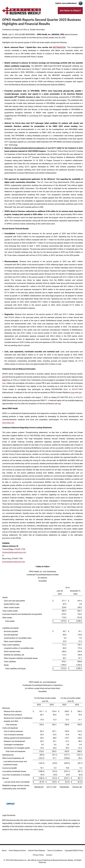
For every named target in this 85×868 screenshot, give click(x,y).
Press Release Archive (17, 851)
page (73, 392)
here (4, 383)
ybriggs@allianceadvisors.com (14, 552)
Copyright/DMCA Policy (74, 851)
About (4, 851)
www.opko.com (8, 423)
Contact (49, 855)
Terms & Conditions (55, 851)
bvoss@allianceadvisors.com (14, 562)
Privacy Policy (38, 855)
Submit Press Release (36, 851)
